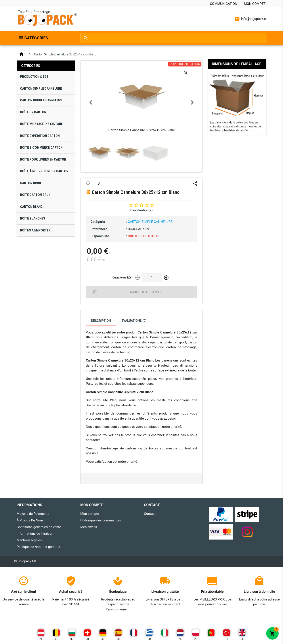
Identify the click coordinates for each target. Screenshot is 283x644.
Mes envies (89, 527)
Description (101, 321)
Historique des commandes (101, 520)
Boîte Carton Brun (35, 195)
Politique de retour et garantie (38, 547)
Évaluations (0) (134, 321)
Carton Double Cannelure (41, 100)
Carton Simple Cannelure (41, 89)
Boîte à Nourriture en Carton (44, 171)
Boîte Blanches (33, 218)
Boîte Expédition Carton (40, 136)
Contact (150, 514)
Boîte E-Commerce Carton (41, 148)
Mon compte (255, 4)
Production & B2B (34, 77)
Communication (224, 4)
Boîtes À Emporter (35, 230)
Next (192, 103)
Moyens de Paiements (33, 514)
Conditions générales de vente (39, 527)
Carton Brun (31, 183)
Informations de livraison (35, 534)
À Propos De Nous (30, 520)
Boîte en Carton (33, 112)
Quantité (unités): (123, 278)
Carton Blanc (31, 207)
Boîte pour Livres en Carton (43, 159)
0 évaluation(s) (141, 210)
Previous (91, 103)
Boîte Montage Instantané (41, 124)
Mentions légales (29, 540)
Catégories (36, 38)
